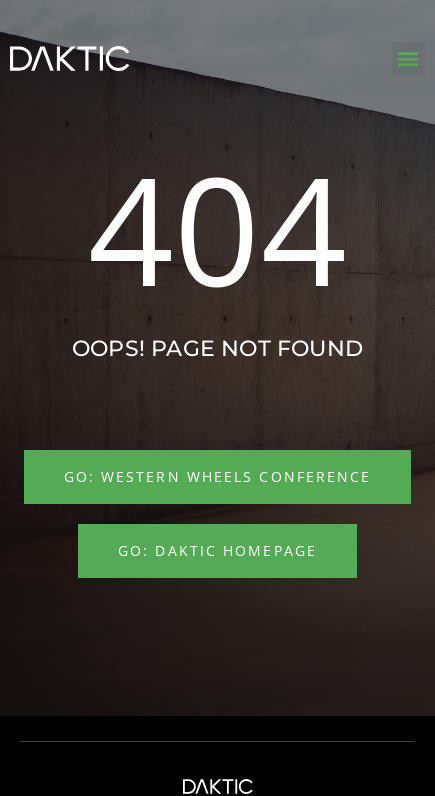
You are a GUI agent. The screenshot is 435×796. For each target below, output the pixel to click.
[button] (408, 58)
